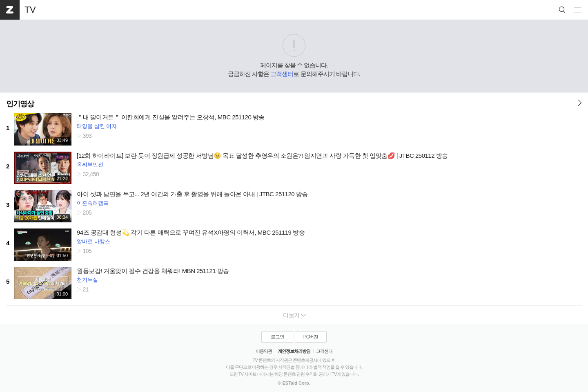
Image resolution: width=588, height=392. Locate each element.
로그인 (277, 337)
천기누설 (87, 280)
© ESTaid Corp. (294, 383)
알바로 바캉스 (94, 241)
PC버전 (311, 337)
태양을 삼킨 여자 (97, 126)
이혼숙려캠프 (93, 203)
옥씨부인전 (90, 165)
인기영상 (20, 104)
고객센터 (282, 74)
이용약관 (264, 351)
